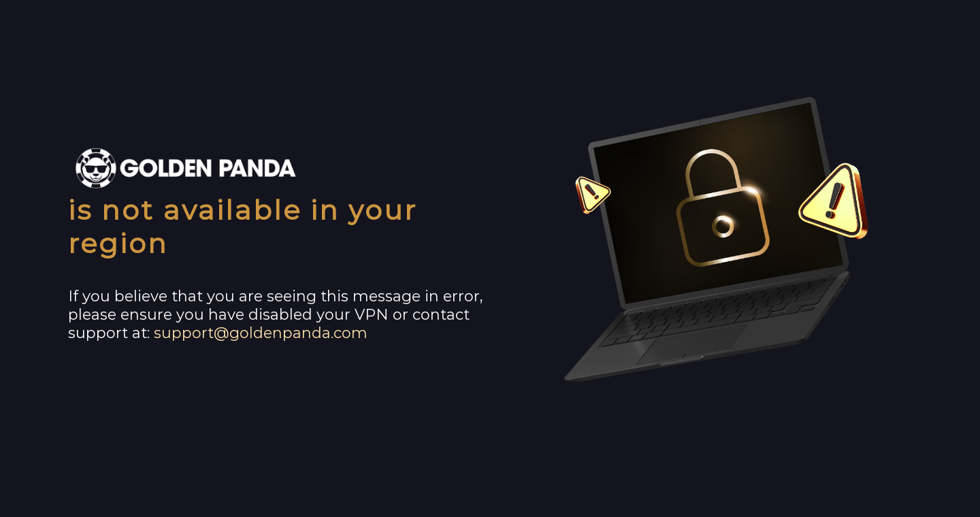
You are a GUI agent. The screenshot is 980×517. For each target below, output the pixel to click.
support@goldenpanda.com (261, 333)
